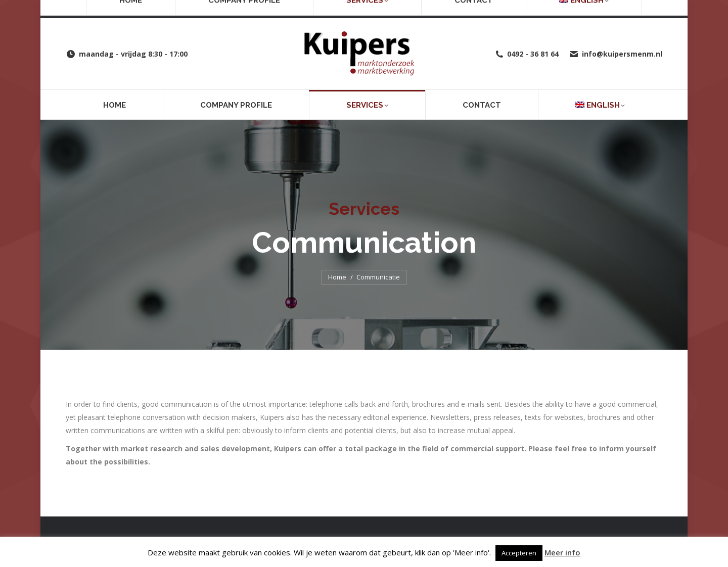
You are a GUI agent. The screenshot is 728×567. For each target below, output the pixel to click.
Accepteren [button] (519, 553)
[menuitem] (600, 105)
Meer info (562, 552)
